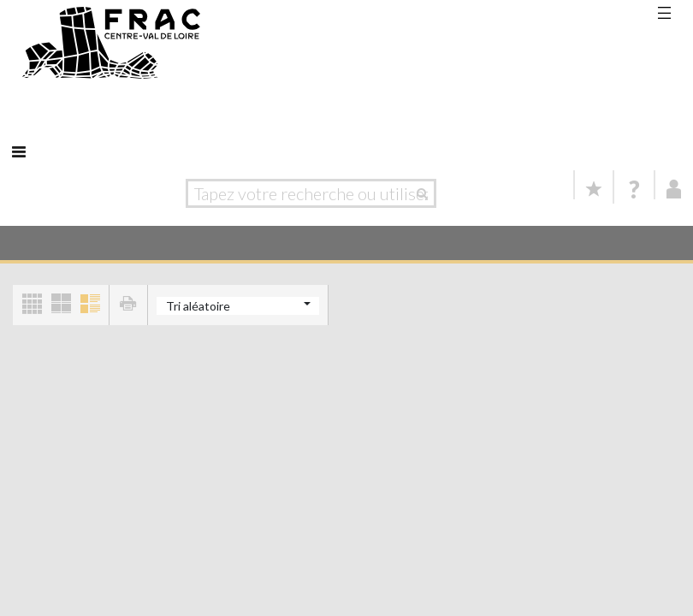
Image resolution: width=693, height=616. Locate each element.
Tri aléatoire (198, 306)
